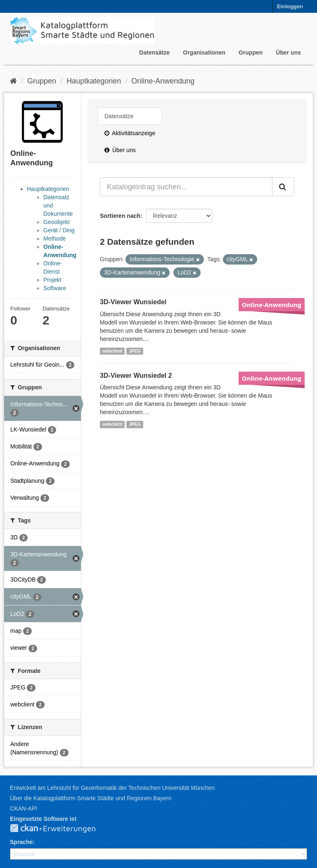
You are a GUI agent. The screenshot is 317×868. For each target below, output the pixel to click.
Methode (54, 238)
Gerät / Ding (59, 230)
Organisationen (204, 52)
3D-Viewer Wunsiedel (133, 302)
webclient (112, 351)
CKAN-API (24, 808)
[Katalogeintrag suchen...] (186, 187)
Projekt (52, 280)
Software (55, 288)
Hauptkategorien (94, 81)
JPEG (135, 351)
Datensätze (154, 52)
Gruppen (251, 52)
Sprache (21, 842)
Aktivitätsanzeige (130, 133)
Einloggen (290, 6)
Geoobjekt (57, 222)
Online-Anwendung (163, 81)
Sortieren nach (120, 216)
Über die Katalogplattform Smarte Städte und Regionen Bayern (91, 798)
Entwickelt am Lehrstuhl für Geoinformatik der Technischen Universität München (112, 788)
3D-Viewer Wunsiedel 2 (136, 376)
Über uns (288, 52)
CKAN (59, 829)
